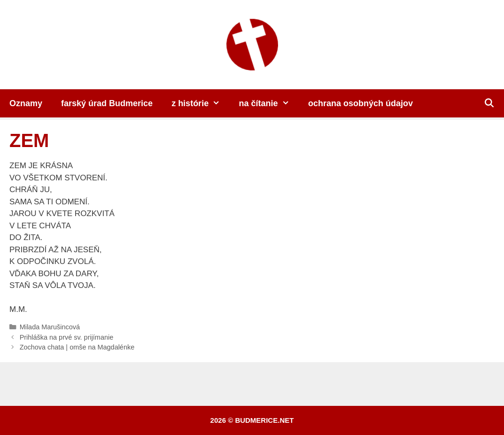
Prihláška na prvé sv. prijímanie (67, 337)
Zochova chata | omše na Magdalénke (77, 347)
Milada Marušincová (50, 327)
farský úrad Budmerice (107, 103)
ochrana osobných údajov (361, 103)
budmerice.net (264, 420)
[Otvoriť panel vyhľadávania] (489, 103)
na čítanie (269, 103)
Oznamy (26, 103)
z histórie (200, 103)
